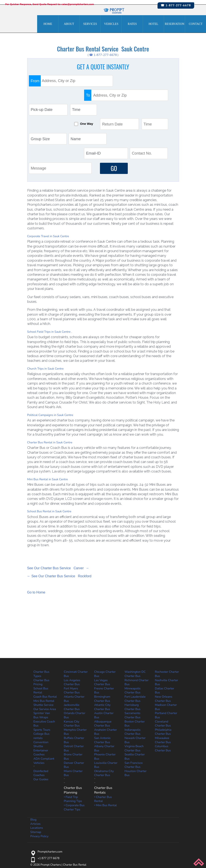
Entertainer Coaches (41, 712)
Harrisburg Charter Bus (133, 666)
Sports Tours (42, 689)
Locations (37, 787)
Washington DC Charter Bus (135, 633)
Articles (36, 783)
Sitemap (36, 791)
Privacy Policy (39, 795)
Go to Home (36, 552)
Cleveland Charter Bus (163, 683)
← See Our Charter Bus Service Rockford (59, 535)
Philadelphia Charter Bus (163, 691)
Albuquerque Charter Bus (103, 683)
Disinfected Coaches (41, 732)
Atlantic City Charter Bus (102, 666)
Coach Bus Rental (45, 656)
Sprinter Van (42, 672)
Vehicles (111, 24)
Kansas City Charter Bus (72, 683)
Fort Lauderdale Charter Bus (135, 658)
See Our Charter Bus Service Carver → (58, 527)
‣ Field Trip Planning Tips (73, 758)
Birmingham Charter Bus (102, 658)
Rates (132, 24)
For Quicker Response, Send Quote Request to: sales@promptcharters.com (50, 4)
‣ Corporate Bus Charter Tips (74, 767)
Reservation (174, 24)
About (69, 24)
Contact (196, 24)
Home (48, 24)
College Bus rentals (42, 695)
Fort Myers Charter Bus (72, 650)
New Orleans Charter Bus (164, 658)
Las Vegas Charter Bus (102, 641)
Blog (34, 779)
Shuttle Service (44, 664)
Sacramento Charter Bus (133, 675)
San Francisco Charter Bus (134, 724)
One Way (103, 97)
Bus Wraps (41, 677)
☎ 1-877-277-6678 (176, 5)
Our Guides (41, 739)
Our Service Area (45, 668)
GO (113, 127)
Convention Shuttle (41, 703)
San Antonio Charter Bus (102, 699)
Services (90, 24)
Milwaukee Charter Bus (163, 699)
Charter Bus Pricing (41, 641)
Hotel (153, 24)
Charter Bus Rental (75, 824)
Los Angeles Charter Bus (72, 641)
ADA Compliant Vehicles (44, 720)
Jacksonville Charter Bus (72, 666)
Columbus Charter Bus (163, 708)
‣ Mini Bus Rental (106, 765)
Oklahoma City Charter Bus (104, 732)
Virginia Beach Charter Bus (134, 708)
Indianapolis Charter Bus (133, 691)
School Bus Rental (41, 650)
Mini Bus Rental (44, 660)
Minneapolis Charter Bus (133, 650)
